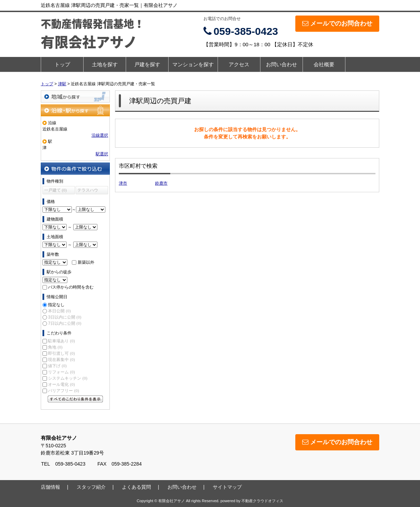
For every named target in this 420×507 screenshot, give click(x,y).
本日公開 (59, 311)
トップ (62, 64)
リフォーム (61, 372)
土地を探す (105, 64)
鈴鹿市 (161, 183)
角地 (55, 347)
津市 (123, 183)
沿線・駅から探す (75, 110)
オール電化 (61, 384)
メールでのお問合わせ (337, 23)
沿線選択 (100, 135)
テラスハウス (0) (88, 191)
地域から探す (75, 96)
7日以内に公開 (65, 323)
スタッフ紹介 (91, 487)
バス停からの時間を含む (71, 287)
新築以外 (86, 262)
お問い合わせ (281, 64)
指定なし (56, 305)
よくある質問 (136, 487)
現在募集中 (61, 360)
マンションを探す (193, 64)
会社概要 (324, 64)
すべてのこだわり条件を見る (75, 399)
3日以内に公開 (65, 317)
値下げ (57, 366)
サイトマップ (227, 487)
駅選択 (102, 154)
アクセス (239, 64)
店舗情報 (50, 487)
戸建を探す (147, 64)
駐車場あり (61, 341)
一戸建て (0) (55, 190)
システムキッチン (68, 378)
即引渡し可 (61, 353)
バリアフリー (63, 391)
